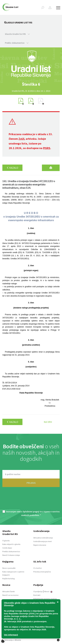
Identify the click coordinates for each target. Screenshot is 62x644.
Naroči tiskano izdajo (11, 555)
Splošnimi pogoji (31, 512)
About (48, 591)
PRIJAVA (31, 483)
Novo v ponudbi (9, 568)
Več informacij (11, 635)
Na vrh (48, 422)
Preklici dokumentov (11, 551)
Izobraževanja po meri (43, 541)
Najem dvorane (40, 545)
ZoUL (22, 139)
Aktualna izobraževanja (43, 538)
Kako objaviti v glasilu (11, 544)
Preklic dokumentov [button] (17, 43)
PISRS (47, 148)
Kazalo (12, 168)
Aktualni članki (9, 591)
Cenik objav (7, 548)
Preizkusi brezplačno (42, 572)
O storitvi (37, 568)
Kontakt (37, 595)
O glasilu (6, 541)
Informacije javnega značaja (45, 599)
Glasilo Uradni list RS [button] (17, 34)
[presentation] (31, 500)
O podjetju (38, 591)
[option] (31, 84)
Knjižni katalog (9, 578)
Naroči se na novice (10, 595)
